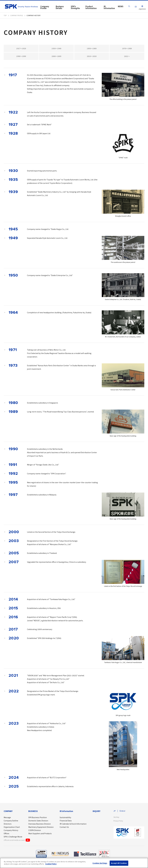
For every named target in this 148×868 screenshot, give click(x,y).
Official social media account (17, 841)
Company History (11, 831)
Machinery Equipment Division (41, 828)
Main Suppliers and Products (40, 835)
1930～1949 (56, 49)
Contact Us (64, 828)
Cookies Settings (100, 863)
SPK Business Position (38, 818)
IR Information (66, 812)
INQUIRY (97, 812)
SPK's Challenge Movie (13, 838)
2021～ (127, 57)
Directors (8, 825)
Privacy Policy (119, 822)
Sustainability (65, 818)
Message (7, 818)
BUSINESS (33, 812)
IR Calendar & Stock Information (73, 825)
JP (115, 812)
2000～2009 (56, 57)
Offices (6, 835)
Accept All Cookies (119, 863)
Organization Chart (12, 828)
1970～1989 (127, 49)
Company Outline (11, 822)
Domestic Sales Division (38, 822)
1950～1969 (92, 49)
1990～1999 (21, 57)
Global (123, 812)
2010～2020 (92, 57)
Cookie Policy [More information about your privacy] (51, 864)
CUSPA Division (35, 831)
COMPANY (8, 812)
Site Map (117, 818)
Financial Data (66, 822)
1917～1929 (21, 49)
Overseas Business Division (40, 825)
